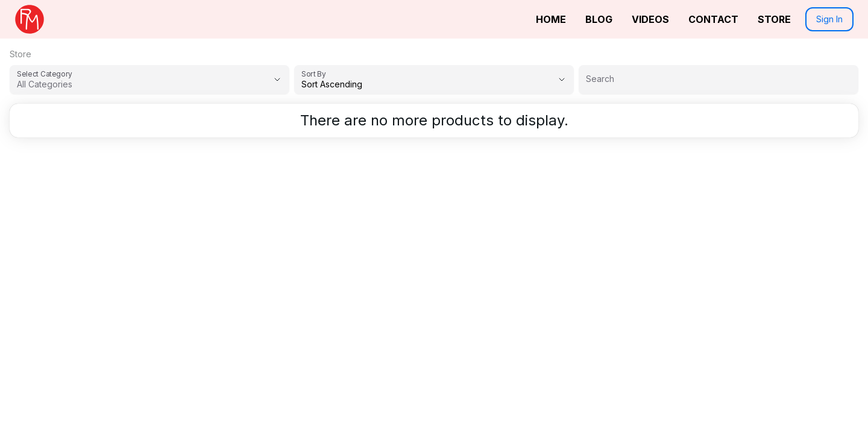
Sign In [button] (829, 19)
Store (20, 54)
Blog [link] (599, 19)
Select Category (45, 74)
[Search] (719, 79)
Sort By (314, 74)
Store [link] (774, 19)
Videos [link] (650, 19)
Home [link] (551, 19)
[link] (30, 19)
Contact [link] (713, 19)
